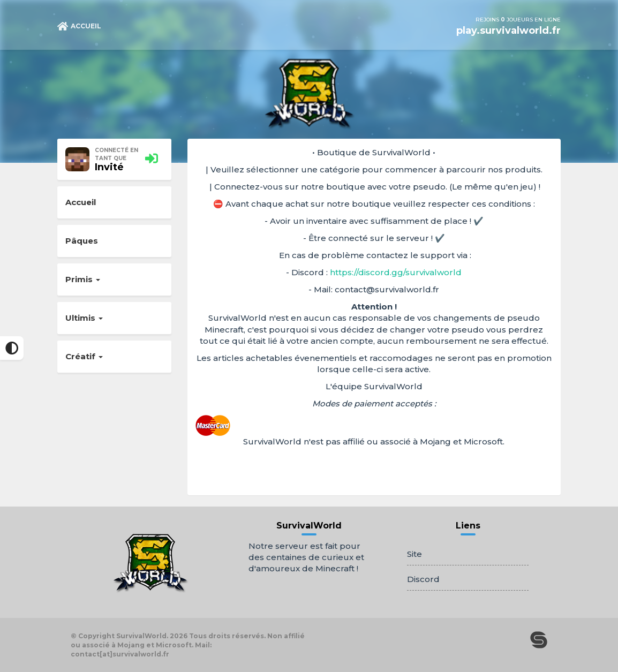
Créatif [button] (84, 356)
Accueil (81, 202)
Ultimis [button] (84, 318)
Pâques (82, 241)
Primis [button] (83, 279)
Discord (423, 579)
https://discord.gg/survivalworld (396, 272)
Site (414, 554)
